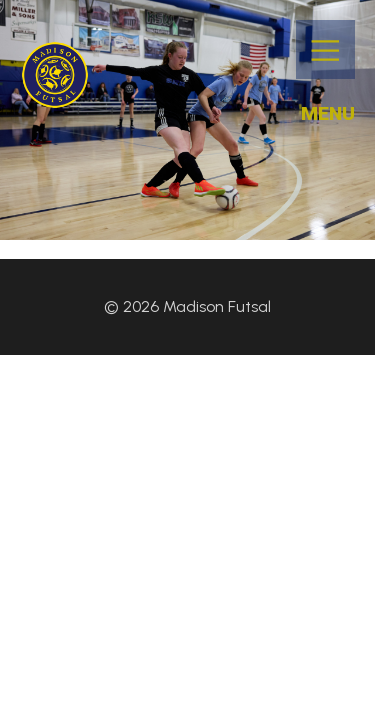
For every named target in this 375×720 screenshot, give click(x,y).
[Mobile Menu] (325, 49)
